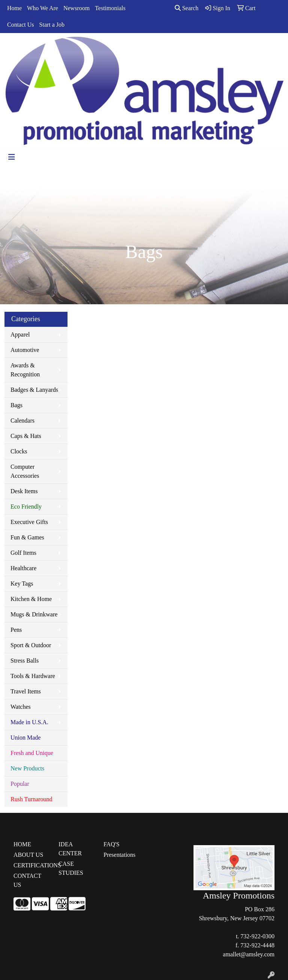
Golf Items (23, 553)
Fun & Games (27, 537)
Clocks (19, 451)
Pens (16, 630)
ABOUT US (28, 855)
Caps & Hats (26, 436)
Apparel (20, 334)
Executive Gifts (29, 522)
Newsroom (76, 8)
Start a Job (52, 25)
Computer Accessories (25, 471)
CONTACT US (27, 880)
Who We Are (43, 8)
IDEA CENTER (70, 849)
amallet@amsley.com (249, 954)
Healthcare (23, 568)
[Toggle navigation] (12, 157)
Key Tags (22, 584)
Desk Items (24, 491)
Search (187, 8)
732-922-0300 (257, 936)
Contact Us (21, 25)
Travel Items (26, 691)
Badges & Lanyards (34, 390)
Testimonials (110, 8)
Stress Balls (25, 661)
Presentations (119, 855)
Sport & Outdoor (31, 645)
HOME (22, 844)
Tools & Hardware (33, 676)
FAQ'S (112, 844)
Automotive (25, 350)
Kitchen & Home (31, 599)
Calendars (22, 421)
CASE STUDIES (71, 868)
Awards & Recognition (25, 370)
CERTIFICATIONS (31, 865)
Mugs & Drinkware (34, 614)
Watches (21, 707)
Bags (16, 405)
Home (14, 8)
